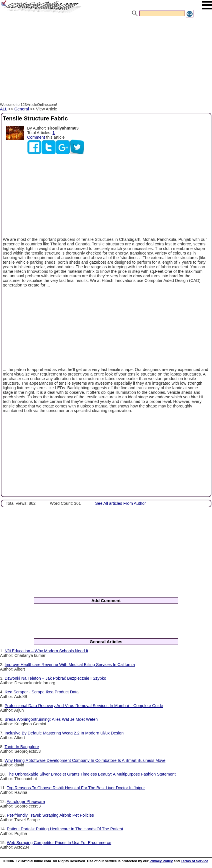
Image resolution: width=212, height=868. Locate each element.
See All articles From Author (121, 503)
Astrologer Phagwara (26, 802)
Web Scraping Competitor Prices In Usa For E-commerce (59, 843)
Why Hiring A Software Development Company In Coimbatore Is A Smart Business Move (85, 760)
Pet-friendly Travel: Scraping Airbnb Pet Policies (50, 815)
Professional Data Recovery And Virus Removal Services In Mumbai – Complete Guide (84, 706)
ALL (4, 109)
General (22, 109)
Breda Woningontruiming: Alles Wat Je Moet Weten (51, 719)
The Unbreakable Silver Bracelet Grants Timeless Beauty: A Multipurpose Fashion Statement (91, 774)
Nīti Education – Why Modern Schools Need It (46, 651)
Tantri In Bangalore (22, 747)
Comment (36, 137)
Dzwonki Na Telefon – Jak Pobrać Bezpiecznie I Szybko (55, 678)
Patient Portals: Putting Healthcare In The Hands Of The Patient (65, 829)
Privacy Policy (161, 861)
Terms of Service (195, 861)
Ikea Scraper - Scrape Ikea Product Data (42, 692)
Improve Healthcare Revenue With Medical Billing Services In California (70, 665)
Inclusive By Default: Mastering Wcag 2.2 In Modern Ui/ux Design (64, 733)
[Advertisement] (106, 61)
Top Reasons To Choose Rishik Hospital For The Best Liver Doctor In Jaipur (76, 788)
